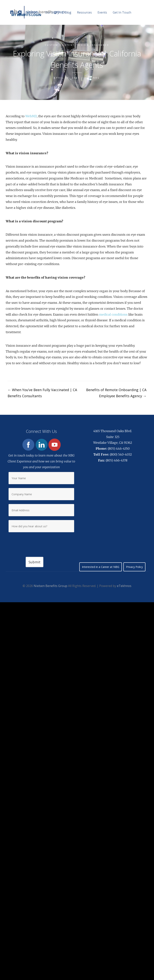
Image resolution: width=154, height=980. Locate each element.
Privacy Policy (134, 567)
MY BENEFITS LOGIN (26, 15)
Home (16, 12)
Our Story (52, 12)
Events (102, 12)
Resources (84, 12)
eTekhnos (124, 586)
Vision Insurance (93, 45)
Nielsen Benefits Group (50, 586)
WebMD (31, 116)
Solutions (33, 12)
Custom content (60, 45)
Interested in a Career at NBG (101, 567)
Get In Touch (122, 12)
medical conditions (113, 314)
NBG (97, 78)
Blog (68, 12)
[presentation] (41, 542)
